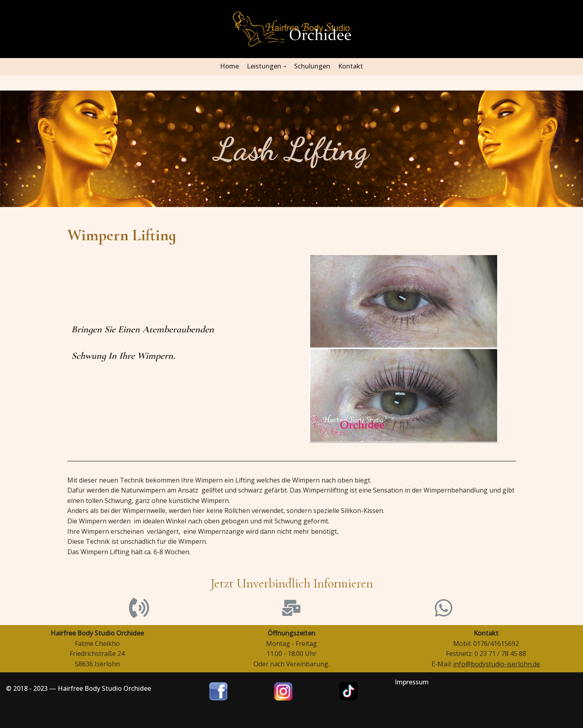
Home (229, 66)
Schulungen (313, 66)
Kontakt (351, 66)
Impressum (412, 682)
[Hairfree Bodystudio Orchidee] (292, 29)
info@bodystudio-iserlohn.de (497, 664)
